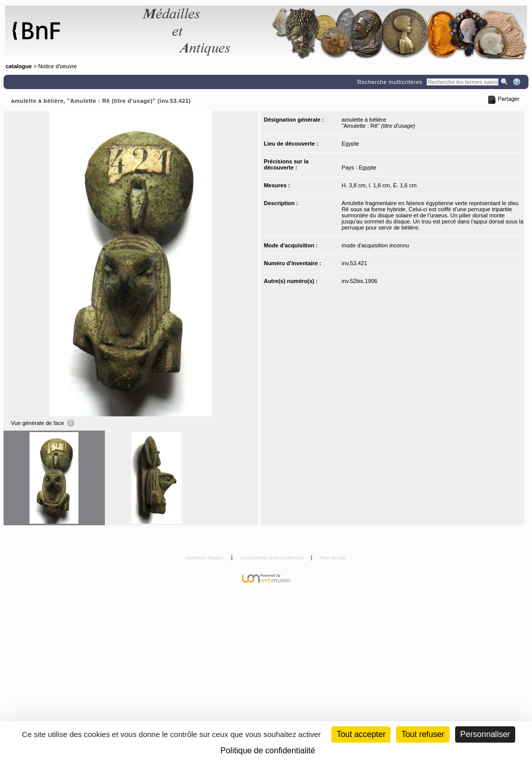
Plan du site (333, 558)
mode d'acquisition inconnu (375, 245)
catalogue (19, 66)
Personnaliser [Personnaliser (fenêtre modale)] (485, 734)
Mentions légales (205, 558)
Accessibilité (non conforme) (273, 558)
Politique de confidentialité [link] (268, 751)
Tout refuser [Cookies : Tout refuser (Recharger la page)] (423, 734)
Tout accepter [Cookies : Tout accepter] (361, 734)
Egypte (350, 144)
